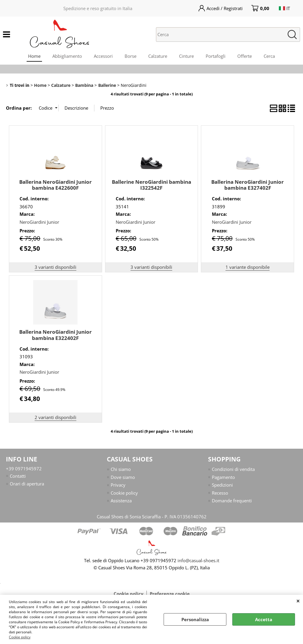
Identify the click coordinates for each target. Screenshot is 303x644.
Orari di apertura (27, 484)
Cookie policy (20, 637)
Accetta (264, 619)
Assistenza (121, 501)
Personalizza (195, 619)
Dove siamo (123, 477)
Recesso (220, 493)
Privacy (118, 485)
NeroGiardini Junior (39, 222)
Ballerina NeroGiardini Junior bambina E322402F (55, 335)
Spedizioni (222, 485)
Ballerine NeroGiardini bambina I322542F (151, 185)
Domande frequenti (232, 501)
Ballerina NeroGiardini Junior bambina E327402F (248, 185)
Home (34, 56)
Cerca (269, 56)
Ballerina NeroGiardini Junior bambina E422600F (55, 185)
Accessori (103, 56)
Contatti (18, 476)
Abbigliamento (67, 56)
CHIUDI (298, 601)
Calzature (158, 56)
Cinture (186, 56)
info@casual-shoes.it (198, 560)
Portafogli (216, 56)
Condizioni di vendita (233, 469)
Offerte (245, 56)
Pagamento (223, 477)
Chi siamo (121, 469)
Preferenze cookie (170, 594)
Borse (130, 56)
